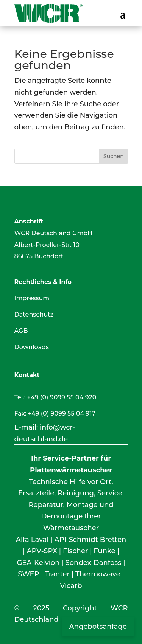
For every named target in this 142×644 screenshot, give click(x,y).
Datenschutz (34, 314)
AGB (21, 331)
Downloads (32, 347)
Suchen (114, 156)
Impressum (32, 298)
